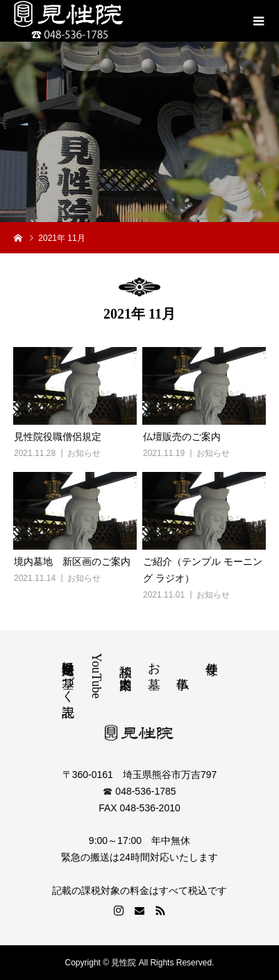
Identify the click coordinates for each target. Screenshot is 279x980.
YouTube (96, 676)
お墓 (154, 661)
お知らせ (84, 453)
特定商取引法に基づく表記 (68, 675)
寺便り (212, 661)
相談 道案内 (126, 662)
